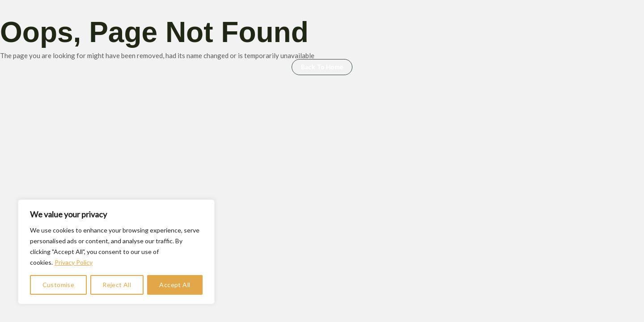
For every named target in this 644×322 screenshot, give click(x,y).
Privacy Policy (74, 262)
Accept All (175, 285)
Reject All (117, 285)
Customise (59, 285)
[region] (116, 252)
